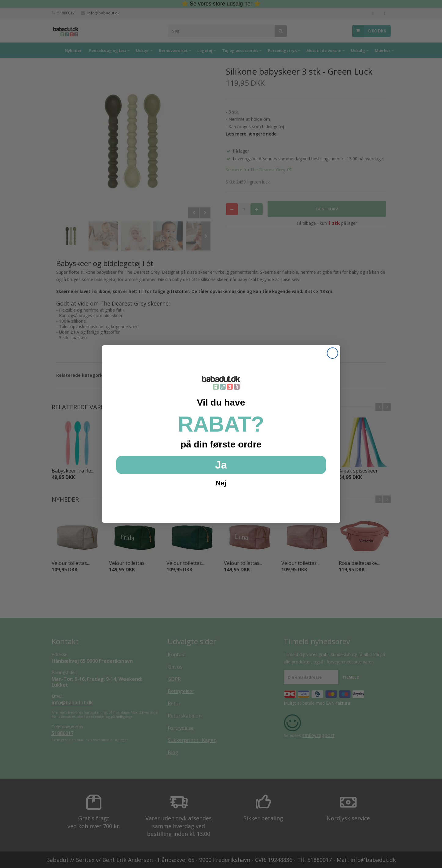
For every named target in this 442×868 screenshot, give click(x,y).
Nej (221, 483)
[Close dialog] (332, 353)
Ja (221, 465)
